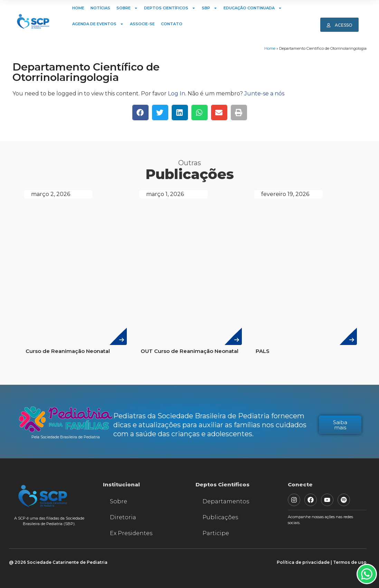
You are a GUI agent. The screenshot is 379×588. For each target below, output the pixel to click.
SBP (210, 8)
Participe (216, 533)
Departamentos (226, 501)
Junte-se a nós (264, 94)
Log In (177, 94)
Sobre (127, 8)
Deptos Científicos (170, 8)
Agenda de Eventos (98, 24)
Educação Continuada (253, 8)
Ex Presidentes (131, 533)
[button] (140, 113)
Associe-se (142, 24)
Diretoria (123, 517)
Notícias (100, 8)
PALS (263, 351)
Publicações (220, 517)
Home (78, 8)
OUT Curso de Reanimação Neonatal (189, 351)
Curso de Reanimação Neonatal (68, 351)
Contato (172, 24)
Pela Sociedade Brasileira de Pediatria (66, 437)
